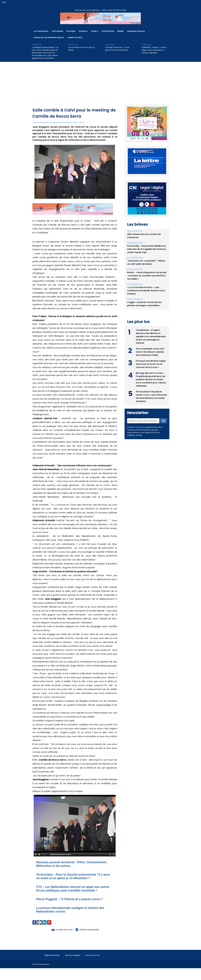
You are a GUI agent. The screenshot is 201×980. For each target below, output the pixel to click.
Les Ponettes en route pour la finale (81, 49)
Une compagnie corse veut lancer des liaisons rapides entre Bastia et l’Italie (150, 352)
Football (83, 31)
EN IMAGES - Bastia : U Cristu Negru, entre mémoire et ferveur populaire (154, 50)
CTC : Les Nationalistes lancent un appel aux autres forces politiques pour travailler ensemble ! (74, 889)
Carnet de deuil (75, 38)
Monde (120, 31)
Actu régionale (41, 31)
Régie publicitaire (52, 955)
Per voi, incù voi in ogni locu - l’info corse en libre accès (100, 10)
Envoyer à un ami (61, 930)
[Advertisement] (100, 81)
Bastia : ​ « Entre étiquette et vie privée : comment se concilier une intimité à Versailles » (147, 276)
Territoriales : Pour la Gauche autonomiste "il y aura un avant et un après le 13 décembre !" (74, 876)
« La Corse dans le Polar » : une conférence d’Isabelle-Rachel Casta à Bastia (146, 291)
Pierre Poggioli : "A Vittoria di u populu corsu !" (71, 899)
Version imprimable (88, 930)
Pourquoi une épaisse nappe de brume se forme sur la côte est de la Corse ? (151, 364)
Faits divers (58, 31)
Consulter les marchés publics (49, 38)
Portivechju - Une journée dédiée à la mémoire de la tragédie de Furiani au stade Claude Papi (146, 249)
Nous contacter (93, 955)
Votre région (108, 31)
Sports (95, 31)
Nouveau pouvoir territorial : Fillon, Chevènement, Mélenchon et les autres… (73, 864)
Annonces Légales (136, 31)
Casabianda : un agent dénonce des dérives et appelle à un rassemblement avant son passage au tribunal (151, 336)
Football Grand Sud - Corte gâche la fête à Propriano (117, 49)
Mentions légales (73, 955)
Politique (71, 31)
